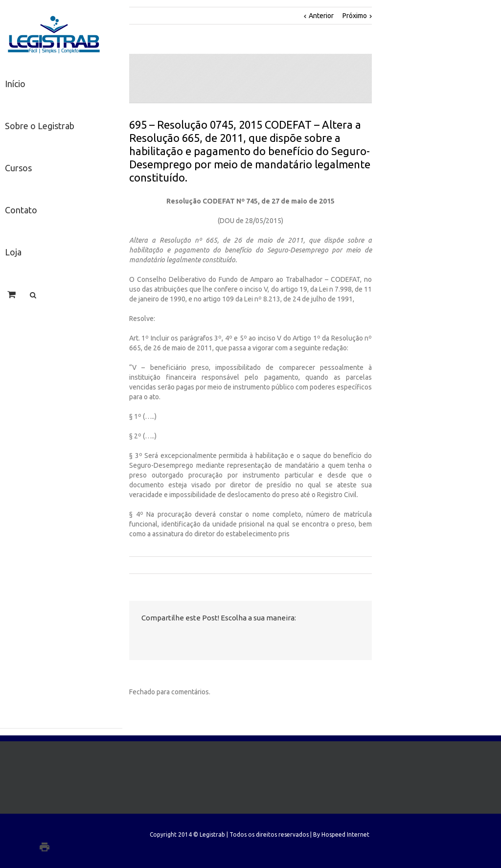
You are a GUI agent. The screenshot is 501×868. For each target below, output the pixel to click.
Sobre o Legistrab (40, 126)
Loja (13, 252)
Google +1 (207, 640)
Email (231, 640)
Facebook (144, 639)
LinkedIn (184, 638)
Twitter (163, 639)
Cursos (18, 168)
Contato (21, 210)
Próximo (355, 16)
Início (15, 84)
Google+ (64, 847)
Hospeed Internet (345, 834)
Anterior (321, 16)
